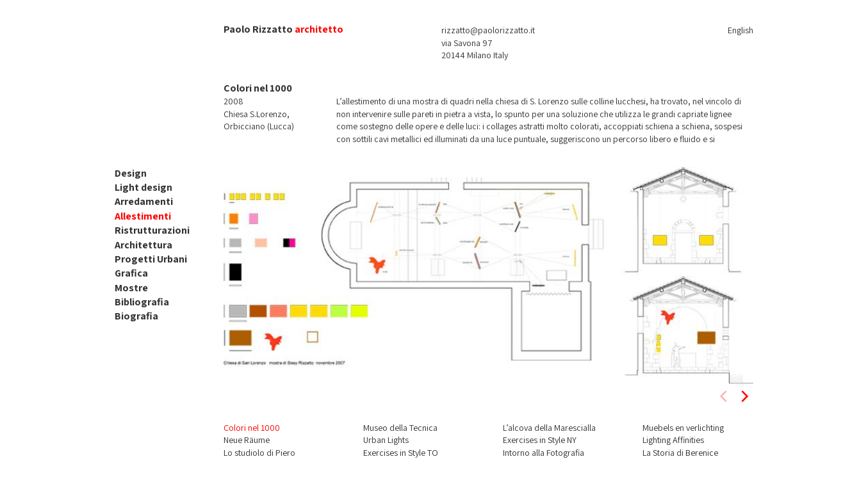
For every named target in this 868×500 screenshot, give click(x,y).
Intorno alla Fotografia (544, 453)
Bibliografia (142, 302)
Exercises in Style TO (401, 453)
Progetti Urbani (151, 259)
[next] (744, 396)
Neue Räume (247, 440)
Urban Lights (386, 440)
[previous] (725, 396)
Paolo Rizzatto (258, 29)
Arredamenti (144, 201)
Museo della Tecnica (400, 428)
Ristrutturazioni (152, 230)
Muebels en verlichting (683, 428)
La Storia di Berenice (680, 453)
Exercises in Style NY (540, 440)
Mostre (131, 288)
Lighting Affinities (673, 440)
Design (131, 173)
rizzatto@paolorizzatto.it (488, 30)
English (741, 30)
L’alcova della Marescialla (549, 428)
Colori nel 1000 (252, 428)
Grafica (131, 273)
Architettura (143, 245)
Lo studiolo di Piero (259, 453)
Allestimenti (143, 216)
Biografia (136, 316)
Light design (143, 187)
